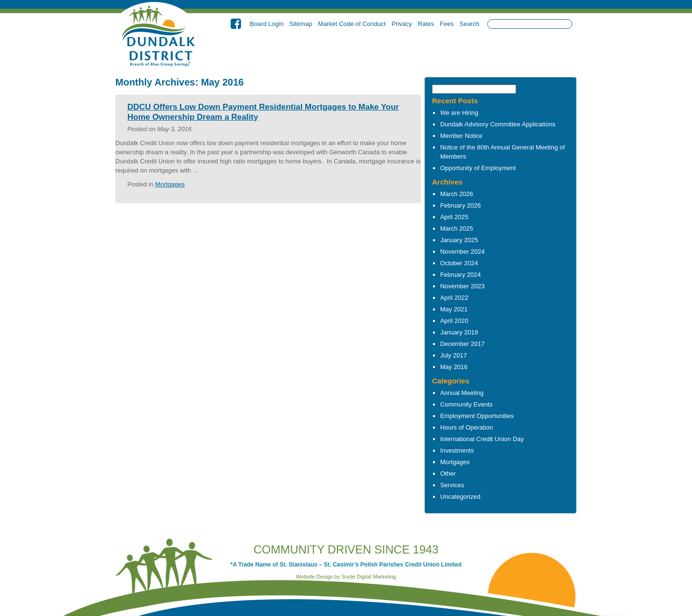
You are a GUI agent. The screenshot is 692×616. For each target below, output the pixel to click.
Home (253, 51)
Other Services (501, 51)
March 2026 (457, 194)
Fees (447, 24)
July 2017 (454, 355)
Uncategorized (460, 497)
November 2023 (463, 286)
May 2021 (454, 309)
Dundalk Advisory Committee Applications (498, 124)
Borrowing (402, 51)
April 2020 (454, 321)
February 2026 (461, 205)
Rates (426, 24)
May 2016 (454, 367)
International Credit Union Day (482, 439)
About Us (303, 51)
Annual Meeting (462, 393)
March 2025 (457, 228)
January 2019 (459, 332)
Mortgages (455, 462)
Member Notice (461, 136)
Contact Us (550, 51)
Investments (451, 51)
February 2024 (461, 275)
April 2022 (454, 298)
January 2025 (459, 240)
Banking (352, 51)
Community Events (466, 404)
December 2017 (463, 344)
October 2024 (459, 263)
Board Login (267, 24)
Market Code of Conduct (352, 24)
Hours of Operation (467, 427)
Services (452, 485)
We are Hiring (459, 113)
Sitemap (301, 24)
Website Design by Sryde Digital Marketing (346, 577)
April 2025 (454, 217)
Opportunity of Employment (478, 168)
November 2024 (463, 252)
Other (448, 474)
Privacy (402, 24)
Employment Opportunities (477, 416)
